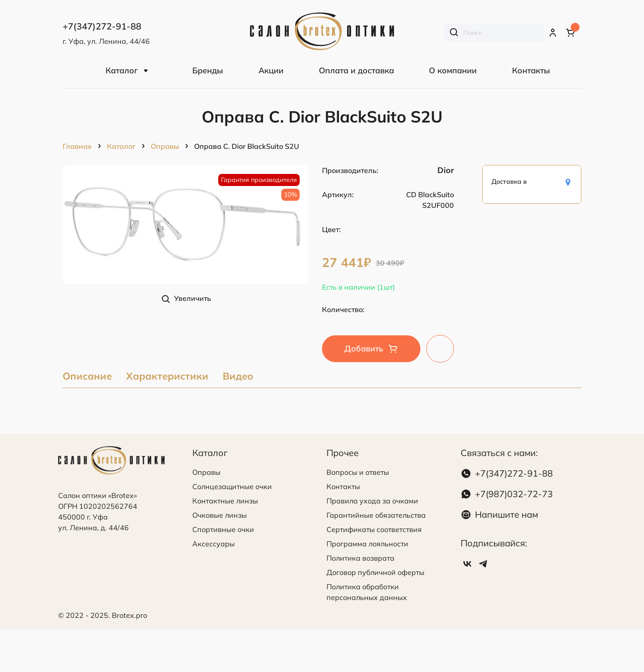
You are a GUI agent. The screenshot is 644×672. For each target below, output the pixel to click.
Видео (238, 377)
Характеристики (167, 377)
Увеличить (193, 298)
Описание (87, 377)
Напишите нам (506, 514)
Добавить (364, 349)
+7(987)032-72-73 (514, 494)
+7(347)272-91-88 (514, 473)
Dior (446, 170)
